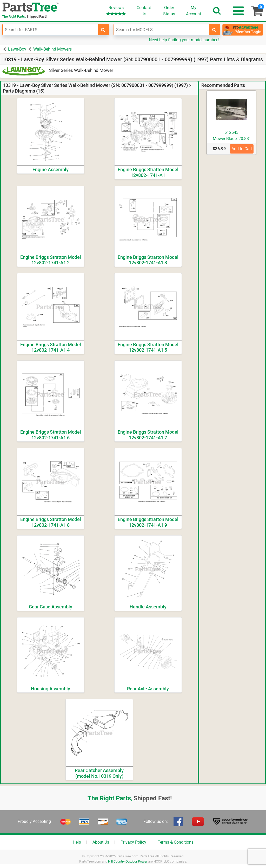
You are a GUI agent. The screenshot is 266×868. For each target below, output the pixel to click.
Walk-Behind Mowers (52, 49)
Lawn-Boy (17, 49)
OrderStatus (169, 11)
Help (77, 842)
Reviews (116, 11)
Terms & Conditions (176, 842)
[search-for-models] (214, 30)
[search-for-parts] (103, 30)
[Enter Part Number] (51, 30)
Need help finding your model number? (184, 40)
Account (194, 11)
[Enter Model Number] (162, 30)
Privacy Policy (133, 842)
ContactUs (144, 11)
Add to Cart (242, 149)
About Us (101, 842)
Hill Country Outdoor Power (128, 861)
